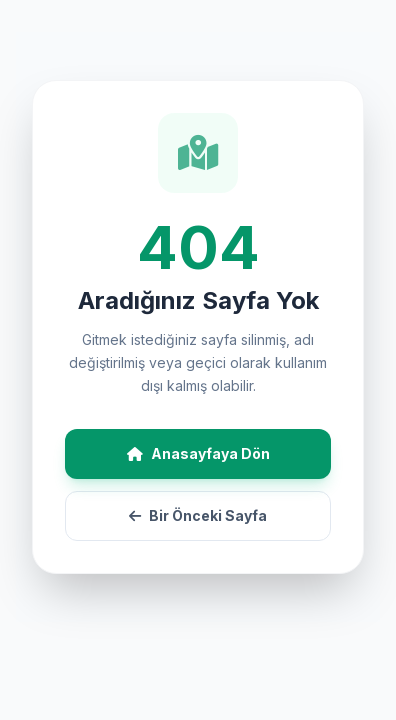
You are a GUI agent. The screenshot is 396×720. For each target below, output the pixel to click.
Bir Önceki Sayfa (198, 515)
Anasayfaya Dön (198, 453)
